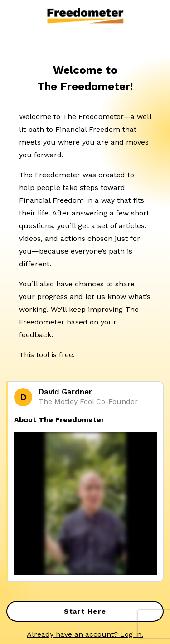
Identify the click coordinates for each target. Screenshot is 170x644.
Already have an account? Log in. (85, 634)
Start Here (85, 611)
